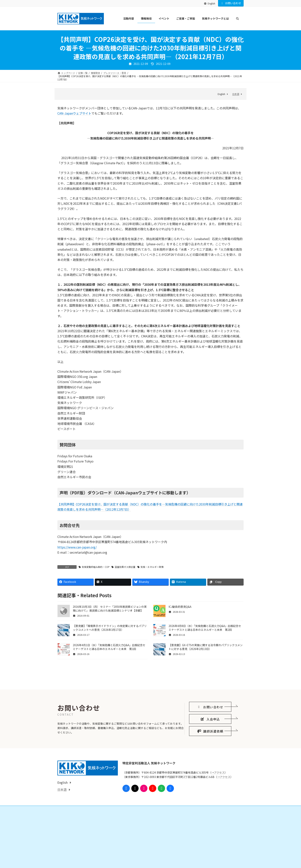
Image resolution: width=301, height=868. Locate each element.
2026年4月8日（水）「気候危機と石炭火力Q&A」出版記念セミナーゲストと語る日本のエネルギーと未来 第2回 (205, 628)
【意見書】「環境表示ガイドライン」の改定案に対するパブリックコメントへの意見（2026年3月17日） (110, 628)
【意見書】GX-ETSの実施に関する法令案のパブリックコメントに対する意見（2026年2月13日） (206, 647)
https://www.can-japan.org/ (77, 547)
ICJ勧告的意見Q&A (180, 607)
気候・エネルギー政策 (152, 567)
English (210, 3)
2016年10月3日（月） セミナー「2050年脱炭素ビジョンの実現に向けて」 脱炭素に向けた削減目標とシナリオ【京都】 (110, 609)
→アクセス (218, 809)
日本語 (236, 94)
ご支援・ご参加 (132, 855)
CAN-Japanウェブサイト (74, 113)
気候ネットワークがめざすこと (206, 862)
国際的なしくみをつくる (75, 862)
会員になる (132, 862)
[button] (210, 743)
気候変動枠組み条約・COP (96, 567)
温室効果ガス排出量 (125, 567)
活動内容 (64, 855)
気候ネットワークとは (199, 855)
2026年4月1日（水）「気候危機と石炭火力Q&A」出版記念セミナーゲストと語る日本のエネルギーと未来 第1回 (109, 647)
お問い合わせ (231, 3)
